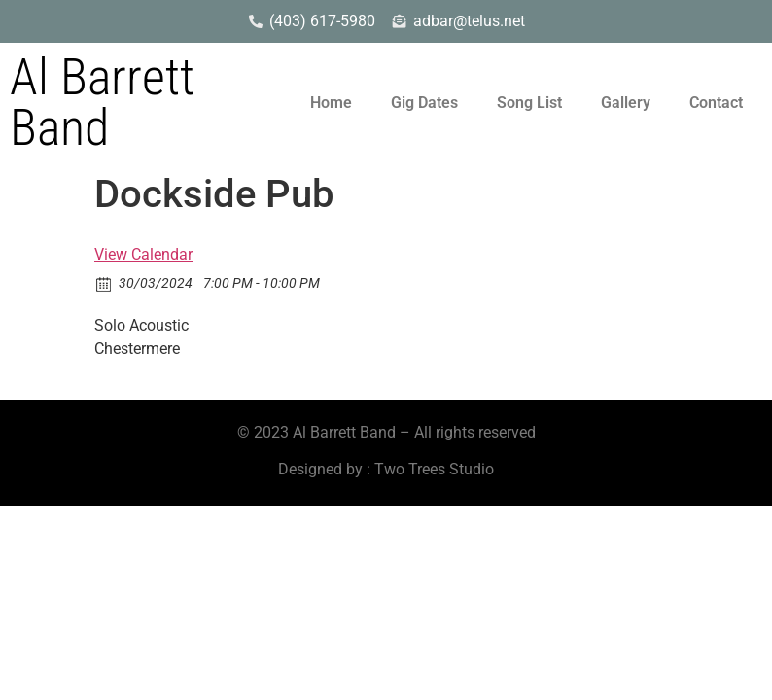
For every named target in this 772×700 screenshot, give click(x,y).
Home (331, 103)
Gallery (626, 103)
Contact (716, 103)
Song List (529, 103)
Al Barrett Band (102, 103)
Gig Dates (424, 103)
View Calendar (143, 254)
